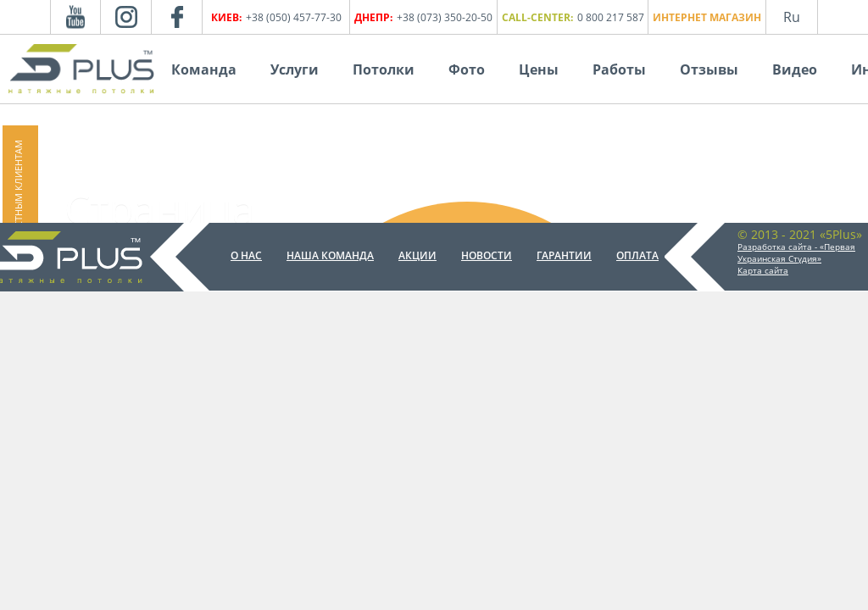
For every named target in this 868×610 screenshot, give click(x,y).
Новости (487, 255)
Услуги (295, 69)
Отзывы (709, 69)
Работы (619, 69)
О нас (246, 255)
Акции (417, 255)
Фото (467, 69)
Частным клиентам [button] (18, 190)
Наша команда (330, 255)
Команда (204, 69)
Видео (795, 69)
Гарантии (564, 255)
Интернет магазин (707, 17)
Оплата (637, 255)
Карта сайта (763, 270)
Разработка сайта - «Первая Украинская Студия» (796, 252)
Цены (539, 69)
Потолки (384, 69)
